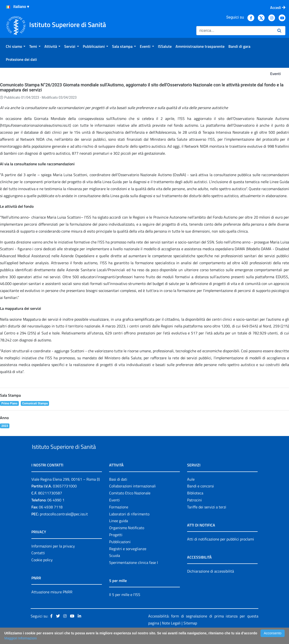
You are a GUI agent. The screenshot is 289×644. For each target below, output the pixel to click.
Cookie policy (42, 571)
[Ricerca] (235, 31)
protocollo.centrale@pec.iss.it (64, 525)
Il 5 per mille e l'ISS (125, 606)
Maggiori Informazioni (21, 638)
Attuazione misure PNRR (52, 603)
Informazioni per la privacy (53, 557)
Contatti (38, 564)
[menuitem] (16, 46)
